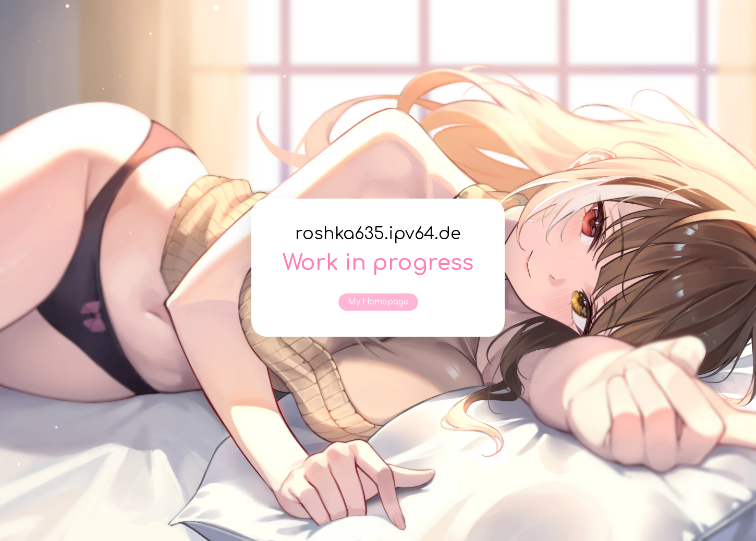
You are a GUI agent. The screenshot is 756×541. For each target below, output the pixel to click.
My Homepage (378, 302)
